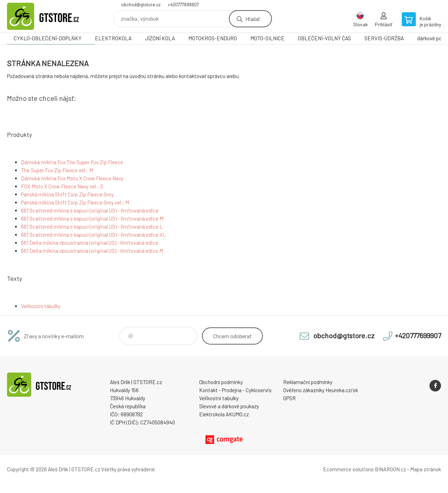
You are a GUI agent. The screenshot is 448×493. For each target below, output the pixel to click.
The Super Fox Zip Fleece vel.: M (57, 170)
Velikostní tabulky (41, 306)
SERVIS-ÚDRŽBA (384, 38)
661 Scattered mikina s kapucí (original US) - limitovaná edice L (92, 227)
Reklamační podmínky (308, 382)
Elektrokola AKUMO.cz (224, 414)
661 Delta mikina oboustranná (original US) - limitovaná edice (90, 243)
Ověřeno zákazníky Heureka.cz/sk (321, 390)
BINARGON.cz (390, 469)
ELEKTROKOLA (113, 38)
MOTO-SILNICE (267, 38)
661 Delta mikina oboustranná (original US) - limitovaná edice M (92, 251)
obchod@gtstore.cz (141, 5)
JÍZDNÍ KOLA (160, 38)
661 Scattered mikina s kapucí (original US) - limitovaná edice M (92, 218)
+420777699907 (183, 5)
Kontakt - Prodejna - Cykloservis (235, 390)
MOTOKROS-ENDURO (213, 38)
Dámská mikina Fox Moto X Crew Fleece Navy (72, 178)
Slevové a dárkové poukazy (229, 406)
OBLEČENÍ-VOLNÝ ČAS (324, 38)
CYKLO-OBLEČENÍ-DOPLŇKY (48, 38)
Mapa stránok (426, 469)
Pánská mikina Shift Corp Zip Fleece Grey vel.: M (75, 202)
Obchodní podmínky (221, 382)
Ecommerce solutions (348, 469)
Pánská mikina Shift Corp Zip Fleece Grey (67, 194)
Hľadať (253, 19)
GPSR (289, 398)
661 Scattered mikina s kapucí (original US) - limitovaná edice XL (93, 235)
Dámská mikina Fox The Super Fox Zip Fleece (72, 162)
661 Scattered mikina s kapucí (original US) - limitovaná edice (90, 210)
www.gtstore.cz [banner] (49, 16)
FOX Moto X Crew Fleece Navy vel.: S (62, 186)
